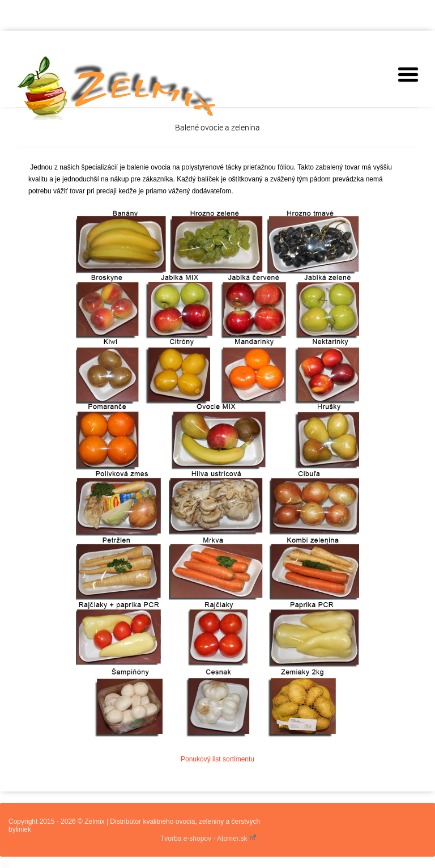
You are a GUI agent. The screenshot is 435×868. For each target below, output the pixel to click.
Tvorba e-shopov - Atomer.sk (208, 839)
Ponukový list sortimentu (217, 759)
